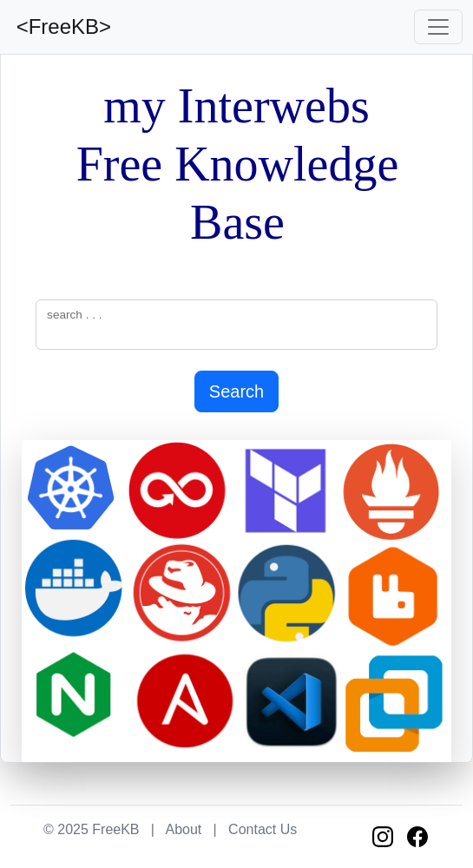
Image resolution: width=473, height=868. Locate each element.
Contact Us (263, 829)
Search (236, 391)
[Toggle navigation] (438, 27)
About (183, 829)
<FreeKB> (61, 26)
